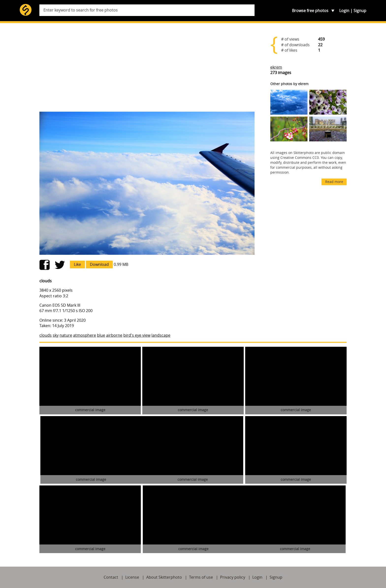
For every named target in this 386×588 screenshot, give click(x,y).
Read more (334, 182)
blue (101, 335)
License (132, 577)
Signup (360, 11)
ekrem (276, 67)
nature (66, 335)
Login (344, 11)
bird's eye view (137, 335)
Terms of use (201, 577)
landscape (161, 335)
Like (77, 264)
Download (99, 264)
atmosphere (85, 335)
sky (56, 335)
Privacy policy (233, 577)
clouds (46, 335)
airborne (114, 335)
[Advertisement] (147, 69)
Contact (111, 577)
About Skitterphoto (164, 577)
